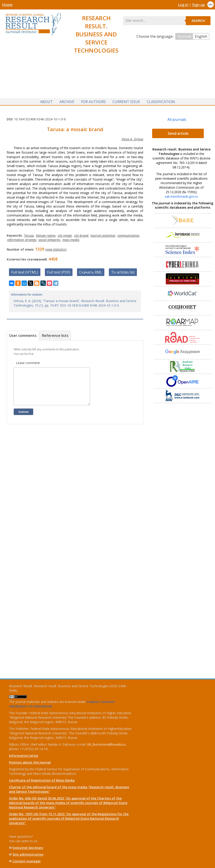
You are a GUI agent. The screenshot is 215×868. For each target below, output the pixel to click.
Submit (23, 417)
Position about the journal (30, 762)
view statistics (56, 248)
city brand (81, 234)
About (46, 100)
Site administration (28, 854)
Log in (183, 5)
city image (65, 234)
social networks (49, 238)
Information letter (24, 756)
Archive (67, 100)
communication (128, 234)
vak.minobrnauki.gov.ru (181, 195)
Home (7, 5)
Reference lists (55, 334)
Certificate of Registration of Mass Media (42, 780)
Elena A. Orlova (132, 138)
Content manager (27, 861)
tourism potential (103, 234)
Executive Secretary (28, 848)
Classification (161, 100)
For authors (93, 100)
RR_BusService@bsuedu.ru (106, 744)
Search (198, 21)
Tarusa (29, 234)
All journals (177, 118)
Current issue (126, 100)
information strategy (22, 238)
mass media (71, 238)
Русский (184, 36)
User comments (23, 334)
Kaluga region (46, 234)
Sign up (199, 5)
